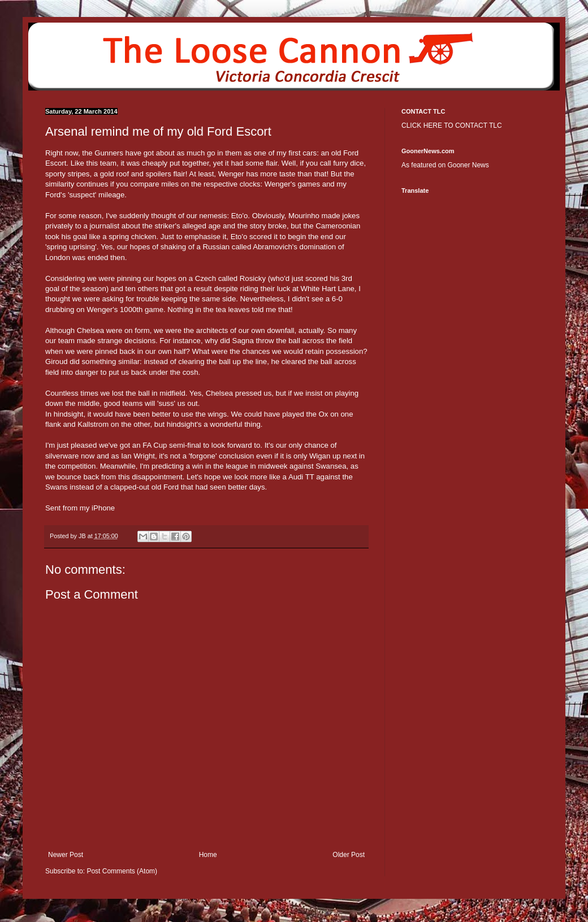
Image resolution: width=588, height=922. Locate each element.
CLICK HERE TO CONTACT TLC (452, 125)
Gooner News (468, 165)
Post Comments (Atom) (122, 871)
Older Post (349, 855)
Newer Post (66, 855)
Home (208, 855)
